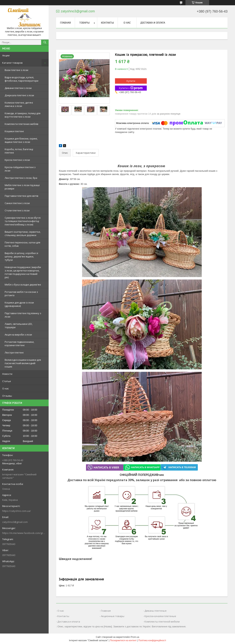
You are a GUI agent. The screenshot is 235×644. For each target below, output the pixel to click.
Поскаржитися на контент (123, 640)
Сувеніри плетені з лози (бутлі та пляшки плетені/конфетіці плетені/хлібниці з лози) (23, 221)
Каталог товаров (12, 63)
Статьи (7, 381)
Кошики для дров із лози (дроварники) (19, 304)
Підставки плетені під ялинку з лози (23, 315)
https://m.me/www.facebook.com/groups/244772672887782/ (24, 533)
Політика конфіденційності (152, 640)
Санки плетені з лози (17, 203)
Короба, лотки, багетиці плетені (19, 151)
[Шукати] (45, 42)
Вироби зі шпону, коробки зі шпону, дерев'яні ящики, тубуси (21, 256)
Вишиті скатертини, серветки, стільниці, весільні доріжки (23, 233)
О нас (6, 388)
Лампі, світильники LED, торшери (19, 326)
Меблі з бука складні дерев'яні (23, 285)
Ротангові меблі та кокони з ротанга (21, 294)
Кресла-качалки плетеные (160, 616)
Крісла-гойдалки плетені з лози (20, 169)
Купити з (131, 88)
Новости (7, 374)
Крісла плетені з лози (17, 160)
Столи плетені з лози (17, 210)
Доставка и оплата (153, 23)
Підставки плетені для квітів (21, 196)
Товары (84, 23)
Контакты (107, 23)
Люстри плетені (14, 353)
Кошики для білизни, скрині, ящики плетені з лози (21, 140)
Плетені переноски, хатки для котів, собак (22, 244)
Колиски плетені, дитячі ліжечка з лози (19, 104)
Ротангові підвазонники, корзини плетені (19, 344)
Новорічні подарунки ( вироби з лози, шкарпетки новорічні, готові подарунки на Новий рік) (23, 272)
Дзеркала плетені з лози (19, 95)
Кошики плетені (14, 131)
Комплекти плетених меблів (21, 124)
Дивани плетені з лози (18, 88)
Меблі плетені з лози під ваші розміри (22, 187)
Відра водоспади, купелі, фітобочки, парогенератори (21, 79)
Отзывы (7, 396)
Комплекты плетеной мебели (162, 622)
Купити (131, 81)
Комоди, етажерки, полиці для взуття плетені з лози (23, 115)
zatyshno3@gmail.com (15, 522)
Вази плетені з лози (16, 70)
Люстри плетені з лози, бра (21, 178)
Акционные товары (113, 616)
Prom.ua (135, 637)
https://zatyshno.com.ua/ (17, 511)
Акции (6, 55)
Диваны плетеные (156, 611)
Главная (65, 23)
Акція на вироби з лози (18, 335)
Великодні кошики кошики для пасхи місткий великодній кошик (23, 363)
